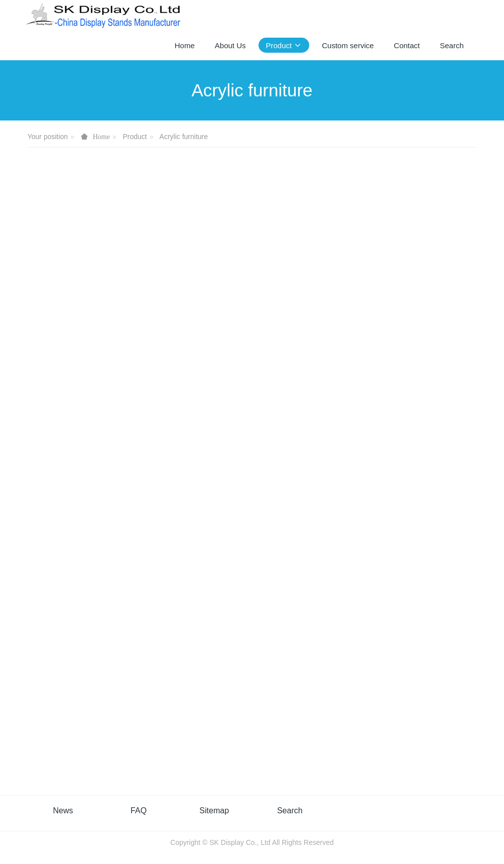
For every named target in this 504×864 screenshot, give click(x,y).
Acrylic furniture (184, 137)
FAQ (139, 811)
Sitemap (214, 811)
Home (185, 45)
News (63, 811)
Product (135, 137)
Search (290, 811)
